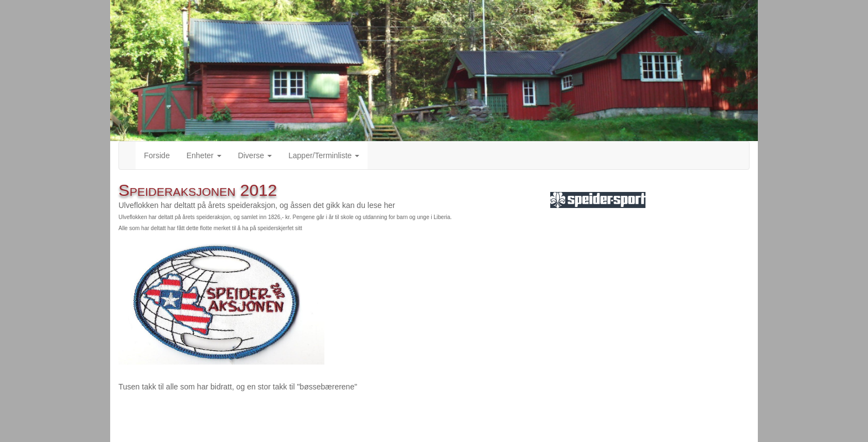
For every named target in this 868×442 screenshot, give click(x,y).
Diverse (255, 155)
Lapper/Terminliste (324, 155)
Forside (157, 155)
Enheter (204, 155)
